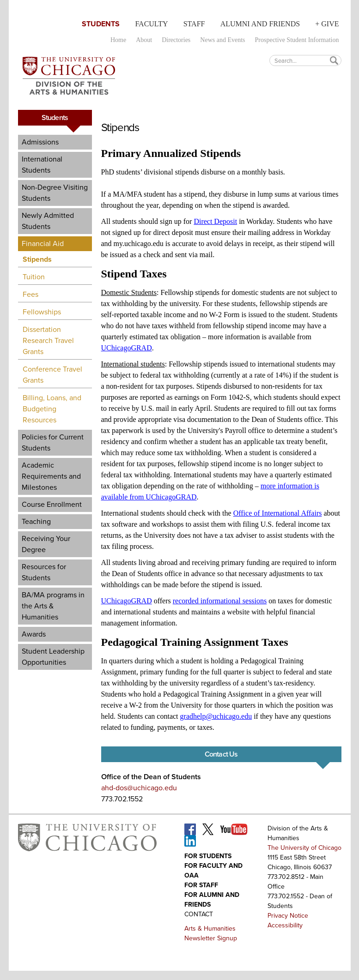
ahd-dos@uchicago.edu (139, 788)
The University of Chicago (304, 848)
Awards (34, 634)
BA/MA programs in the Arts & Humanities (53, 606)
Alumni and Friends (260, 24)
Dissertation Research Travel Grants (48, 340)
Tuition (34, 277)
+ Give (327, 24)
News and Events (222, 40)
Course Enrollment (52, 504)
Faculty (151, 24)
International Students (42, 165)
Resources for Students (44, 572)
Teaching (36, 521)
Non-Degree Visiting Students (55, 193)
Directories (176, 40)
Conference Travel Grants (52, 375)
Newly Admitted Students (48, 221)
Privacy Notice (288, 916)
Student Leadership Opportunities (53, 657)
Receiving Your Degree (46, 544)
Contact (199, 914)
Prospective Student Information (297, 40)
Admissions (40, 142)
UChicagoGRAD (127, 348)
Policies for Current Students (53, 442)
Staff (194, 24)
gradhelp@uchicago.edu (216, 716)
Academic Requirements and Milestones (51, 476)
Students (101, 24)
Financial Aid (43, 243)
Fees (30, 294)
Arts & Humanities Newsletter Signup (211, 933)
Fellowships (42, 312)
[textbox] (305, 60)
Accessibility (285, 925)
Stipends (37, 259)
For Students (208, 856)
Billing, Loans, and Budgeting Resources (52, 409)
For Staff (201, 885)
